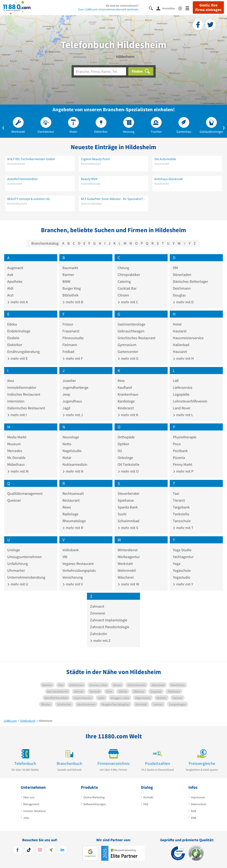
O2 (120, 451)
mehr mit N (73, 471)
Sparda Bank (128, 507)
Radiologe (70, 514)
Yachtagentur (183, 557)
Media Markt (17, 437)
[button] (3, 127)
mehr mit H (183, 358)
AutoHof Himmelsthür (23, 179)
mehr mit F (73, 358)
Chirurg (123, 268)
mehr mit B (73, 302)
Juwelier (69, 381)
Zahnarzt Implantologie (109, 620)
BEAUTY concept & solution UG (29, 199)
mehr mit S (128, 528)
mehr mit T (183, 528)
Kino (121, 381)
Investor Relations (35, 811)
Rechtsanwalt (73, 493)
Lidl (176, 381)
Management (31, 804)
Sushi (122, 514)
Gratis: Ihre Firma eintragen (208, 7)
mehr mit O (128, 471)
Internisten (16, 401)
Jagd (66, 408)
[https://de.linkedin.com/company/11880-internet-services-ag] (62, 850)
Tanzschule (182, 521)
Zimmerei (98, 613)
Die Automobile (165, 159)
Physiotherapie (185, 437)
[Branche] (100, 71)
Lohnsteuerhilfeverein (190, 401)
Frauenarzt (71, 331)
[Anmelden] (167, 8)
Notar (67, 458)
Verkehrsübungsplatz (79, 570)
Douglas (179, 295)
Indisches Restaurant (24, 394)
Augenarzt (15, 268)
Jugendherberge (75, 387)
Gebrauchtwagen (131, 331)
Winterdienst (128, 550)
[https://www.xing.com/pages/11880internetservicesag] (51, 850)
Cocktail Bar (127, 288)
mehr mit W (128, 584)
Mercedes (15, 451)
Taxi (176, 493)
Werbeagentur (129, 557)
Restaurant (71, 500)
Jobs (26, 818)
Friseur (68, 324)
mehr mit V (73, 584)
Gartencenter (128, 352)
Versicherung (73, 577)
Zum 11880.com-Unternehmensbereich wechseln (108, 9)
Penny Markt (183, 464)
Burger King (72, 288)
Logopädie (181, 394)
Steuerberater (129, 493)
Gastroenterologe (131, 324)
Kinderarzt (126, 408)
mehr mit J (73, 415)
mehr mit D (183, 302)
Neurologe (71, 437)
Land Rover (182, 408)
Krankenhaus (128, 394)
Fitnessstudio (73, 338)
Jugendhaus (72, 401)
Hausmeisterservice (188, 338)
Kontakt (148, 797)
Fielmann (70, 345)
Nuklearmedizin (75, 464)
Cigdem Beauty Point (95, 159)
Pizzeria (179, 458)
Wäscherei (126, 577)
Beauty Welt (89, 179)
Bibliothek (71, 295)
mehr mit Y (183, 584)
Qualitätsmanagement (25, 493)
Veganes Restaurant (78, 564)
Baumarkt (70, 268)
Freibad (68, 352)
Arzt (10, 295)
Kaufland (125, 387)
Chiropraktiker (129, 275)
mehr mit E (17, 358)
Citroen (123, 295)
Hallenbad (181, 345)
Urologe (14, 550)
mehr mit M (18, 471)
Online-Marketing (94, 797)
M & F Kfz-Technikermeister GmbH (31, 159)
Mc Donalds (16, 458)
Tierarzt (179, 500)
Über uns (29, 797)
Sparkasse (126, 500)
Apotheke (15, 281)
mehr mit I (17, 415)
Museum (14, 444)
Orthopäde (126, 437)
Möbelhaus (16, 464)
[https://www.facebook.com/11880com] (18, 850)
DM (175, 268)
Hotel (177, 324)
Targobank (181, 507)
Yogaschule (182, 570)
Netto (67, 444)
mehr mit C (128, 302)
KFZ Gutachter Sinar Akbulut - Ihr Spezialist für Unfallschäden (114, 199)
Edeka (12, 324)
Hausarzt (180, 352)
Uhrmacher (16, 570)
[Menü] (189, 8)
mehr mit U (18, 584)
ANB (193, 818)
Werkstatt (125, 564)
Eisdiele (13, 338)
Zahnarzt (97, 606)
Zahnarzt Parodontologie (110, 627)
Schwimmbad (128, 521)
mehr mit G (128, 358)
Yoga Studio (182, 550)
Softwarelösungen (95, 804)
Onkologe (125, 458)
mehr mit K (128, 415)
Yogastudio (182, 577)
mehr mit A (18, 302)
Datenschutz (199, 804)
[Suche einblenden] (153, 8)
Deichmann (182, 288)
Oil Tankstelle (128, 464)
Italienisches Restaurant (26, 408)
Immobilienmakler (22, 387)
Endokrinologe (19, 331)
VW (65, 557)
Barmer (68, 275)
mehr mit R (73, 528)
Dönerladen (182, 275)
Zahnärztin (99, 634)
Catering (124, 281)
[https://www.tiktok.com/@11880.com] (29, 850)
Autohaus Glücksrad (168, 179)
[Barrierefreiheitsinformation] (182, 8)
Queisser (14, 500)
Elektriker (15, 345)
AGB (193, 811)
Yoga (177, 564)
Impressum (198, 797)
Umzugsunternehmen (24, 557)
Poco (177, 444)
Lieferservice (183, 387)
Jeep (66, 394)
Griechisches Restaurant (137, 338)
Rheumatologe (74, 521)
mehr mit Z (100, 641)
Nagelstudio (72, 451)
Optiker (123, 444)
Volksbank (71, 550)
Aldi (10, 288)
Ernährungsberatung (23, 352)
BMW (66, 281)
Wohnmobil (127, 570)
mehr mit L (183, 415)
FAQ (146, 804)
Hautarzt (180, 331)
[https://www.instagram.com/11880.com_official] (40, 850)
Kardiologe (126, 401)
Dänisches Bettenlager (190, 281)
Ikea (11, 381)
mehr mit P (183, 471)
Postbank (180, 451)
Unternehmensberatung (26, 577)
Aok (10, 275)
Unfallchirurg (18, 564)
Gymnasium (127, 345)
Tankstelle (181, 514)
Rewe (67, 507)
